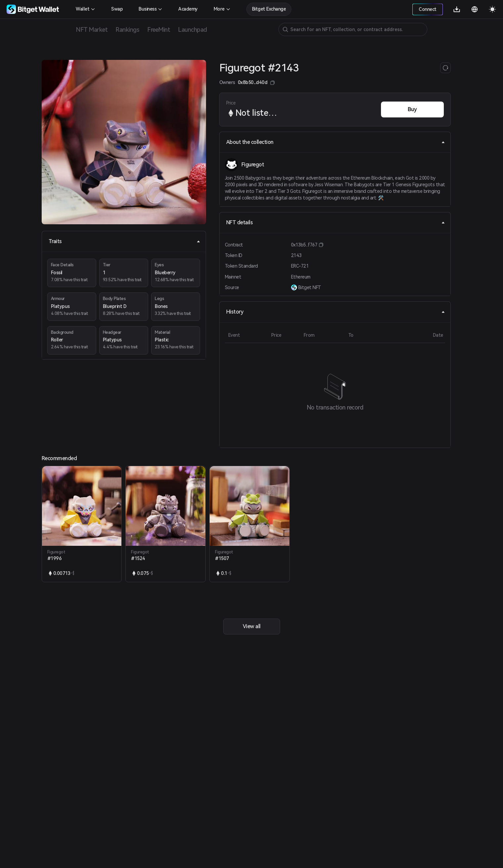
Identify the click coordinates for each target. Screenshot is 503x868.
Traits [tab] (125, 241)
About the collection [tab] (336, 142)
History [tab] (336, 312)
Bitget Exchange (269, 9)
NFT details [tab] (336, 222)
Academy (188, 9)
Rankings (127, 30)
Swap (117, 9)
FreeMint (159, 30)
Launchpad (192, 30)
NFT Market (92, 30)
